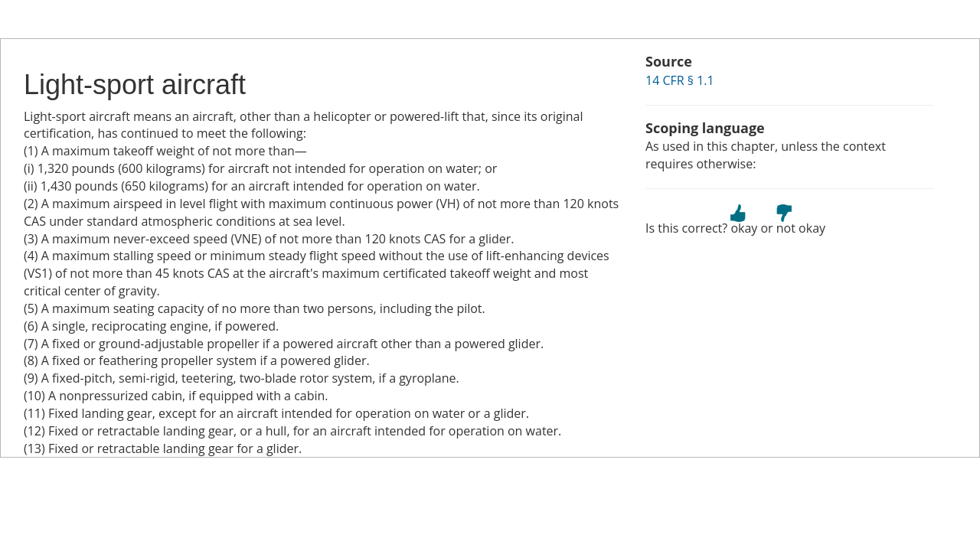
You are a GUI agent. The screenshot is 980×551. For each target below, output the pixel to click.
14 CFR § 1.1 (680, 80)
